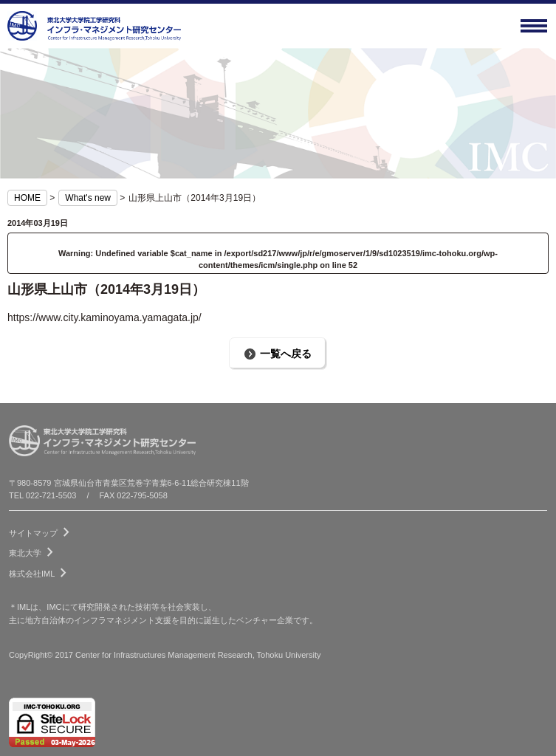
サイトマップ (42, 530)
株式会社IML (41, 571)
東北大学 (34, 550)
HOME (27, 198)
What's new (88, 198)
